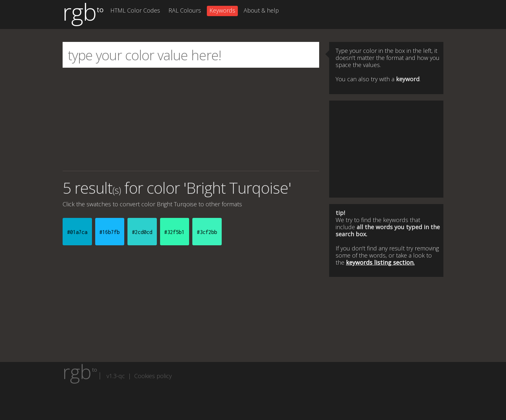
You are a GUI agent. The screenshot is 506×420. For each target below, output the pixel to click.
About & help (261, 10)
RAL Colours (185, 10)
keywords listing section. (380, 262)
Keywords (222, 10)
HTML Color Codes (135, 10)
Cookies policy (153, 376)
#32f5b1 (174, 232)
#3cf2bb (207, 232)
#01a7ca (77, 232)
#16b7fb (110, 232)
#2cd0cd (142, 232)
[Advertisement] (191, 119)
